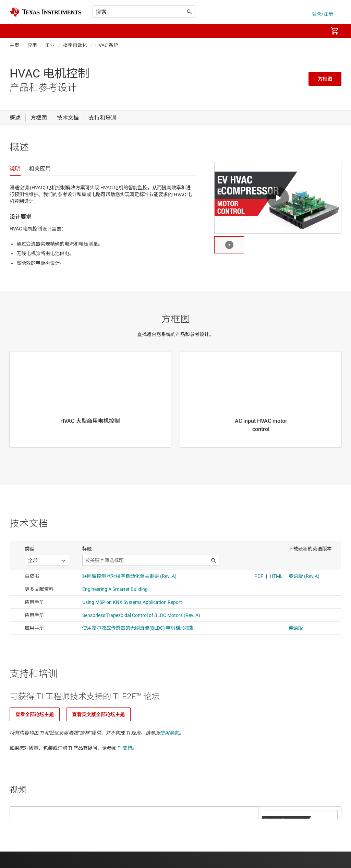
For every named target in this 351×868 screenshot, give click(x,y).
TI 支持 (125, 748)
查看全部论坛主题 (35, 714)
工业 (50, 45)
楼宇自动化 (75, 45)
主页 (14, 45)
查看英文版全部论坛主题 (98, 714)
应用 (32, 45)
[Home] (46, 12)
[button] (16, 31)
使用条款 (169, 733)
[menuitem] (315, 31)
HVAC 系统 (107, 45)
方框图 (325, 79)
